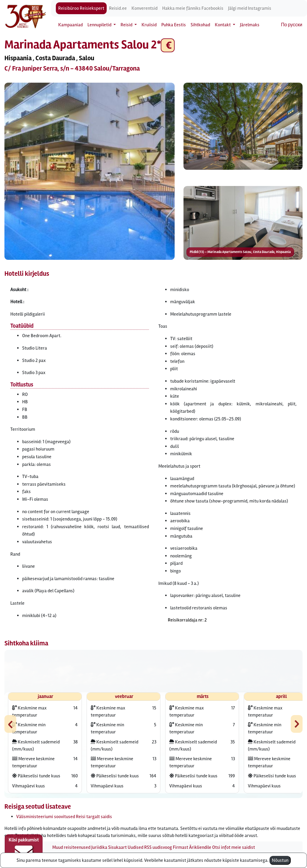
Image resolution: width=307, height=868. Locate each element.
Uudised (135, 847)
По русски (292, 25)
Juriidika (99, 847)
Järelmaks (250, 25)
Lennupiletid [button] (100, 25)
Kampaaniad (70, 25)
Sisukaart (117, 847)
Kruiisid (149, 25)
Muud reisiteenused (71, 847)
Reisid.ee (118, 8)
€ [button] (168, 45)
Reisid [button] (127, 25)
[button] (90, 171)
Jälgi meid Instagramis (250, 8)
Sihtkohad (200, 25)
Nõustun (280, 860)
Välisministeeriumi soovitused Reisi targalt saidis (64, 817)
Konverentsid (144, 8)
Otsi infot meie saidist (234, 847)
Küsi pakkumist (24, 849)
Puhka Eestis (174, 25)
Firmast (181, 847)
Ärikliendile (200, 847)
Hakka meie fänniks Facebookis (193, 8)
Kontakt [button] (223, 25)
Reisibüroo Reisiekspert (81, 8)
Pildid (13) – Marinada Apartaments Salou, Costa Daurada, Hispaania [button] (240, 252)
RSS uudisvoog (158, 847)
